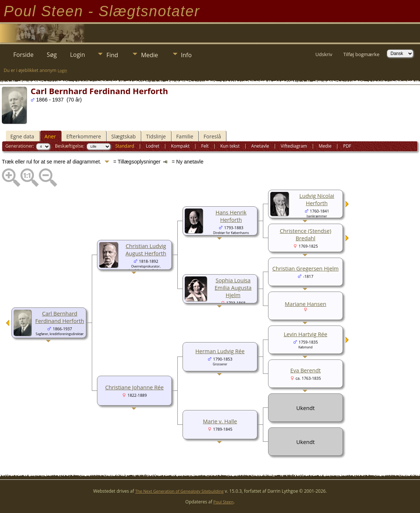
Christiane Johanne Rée (134, 387)
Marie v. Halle (220, 421)
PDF (347, 146)
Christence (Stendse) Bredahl (306, 234)
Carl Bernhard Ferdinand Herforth (60, 317)
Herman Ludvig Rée (220, 351)
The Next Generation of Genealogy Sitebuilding (180, 491)
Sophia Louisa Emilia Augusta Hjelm (233, 288)
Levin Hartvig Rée (305, 334)
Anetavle (260, 146)
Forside (23, 55)
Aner (50, 136)
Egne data (22, 136)
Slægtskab (124, 136)
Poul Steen (224, 502)
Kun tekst (230, 146)
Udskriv (324, 54)
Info (186, 55)
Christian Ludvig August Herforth (146, 249)
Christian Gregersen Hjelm (306, 268)
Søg (52, 55)
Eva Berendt (306, 370)
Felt (205, 146)
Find (112, 55)
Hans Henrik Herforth (231, 216)
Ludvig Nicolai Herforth (317, 199)
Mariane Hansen (305, 304)
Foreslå (212, 136)
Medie (149, 55)
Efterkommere (84, 136)
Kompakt (180, 146)
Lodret (152, 146)
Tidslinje (156, 136)
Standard (125, 146)
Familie (185, 136)
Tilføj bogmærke (361, 54)
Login (78, 55)
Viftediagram (294, 146)
